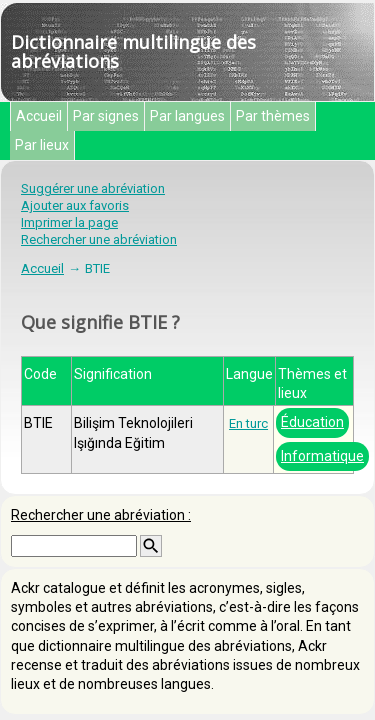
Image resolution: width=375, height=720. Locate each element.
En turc (248, 423)
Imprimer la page (69, 222)
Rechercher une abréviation (99, 239)
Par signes (106, 116)
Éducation (312, 422)
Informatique (322, 456)
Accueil (39, 116)
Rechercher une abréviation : (101, 515)
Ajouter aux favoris (75, 205)
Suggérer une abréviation (93, 188)
